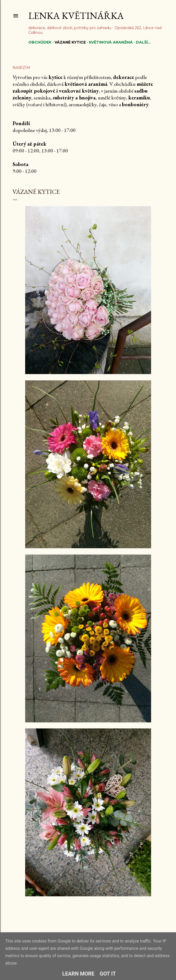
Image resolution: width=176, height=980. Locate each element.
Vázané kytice (70, 42)
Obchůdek (40, 42)
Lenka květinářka (76, 16)
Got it (108, 974)
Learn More (78, 974)
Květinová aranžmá (111, 42)
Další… (143, 42)
